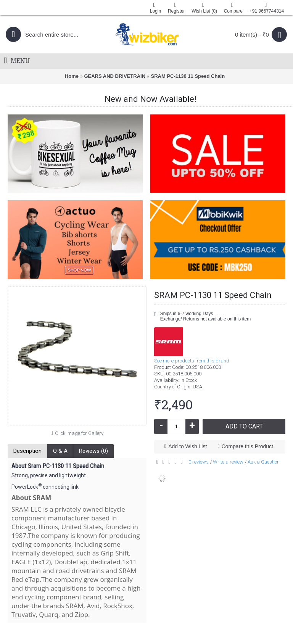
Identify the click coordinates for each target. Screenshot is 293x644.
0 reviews (199, 462)
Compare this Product (247, 446)
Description (27, 451)
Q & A (60, 451)
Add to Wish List (188, 446)
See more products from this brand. (192, 361)
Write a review (228, 462)
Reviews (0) (93, 451)
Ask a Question (264, 462)
